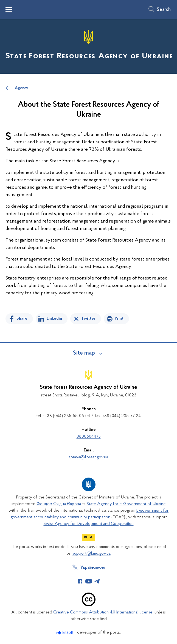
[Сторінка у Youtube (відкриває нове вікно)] (89, 581)
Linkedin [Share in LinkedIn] (54, 319)
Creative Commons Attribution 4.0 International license (103, 612)
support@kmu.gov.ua (92, 553)
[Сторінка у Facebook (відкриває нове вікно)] (80, 581)
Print (119, 319)
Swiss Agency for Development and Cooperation (89, 524)
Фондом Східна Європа (59, 504)
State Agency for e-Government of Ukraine (126, 504)
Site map (84, 353)
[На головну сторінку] (88, 46)
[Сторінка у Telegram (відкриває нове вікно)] (97, 581)
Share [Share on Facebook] (22, 319)
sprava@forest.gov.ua (88, 457)
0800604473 (89, 437)
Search (164, 10)
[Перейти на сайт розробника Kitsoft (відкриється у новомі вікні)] (65, 633)
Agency (21, 88)
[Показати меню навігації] (9, 10)
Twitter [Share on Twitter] (88, 319)
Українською (93, 568)
